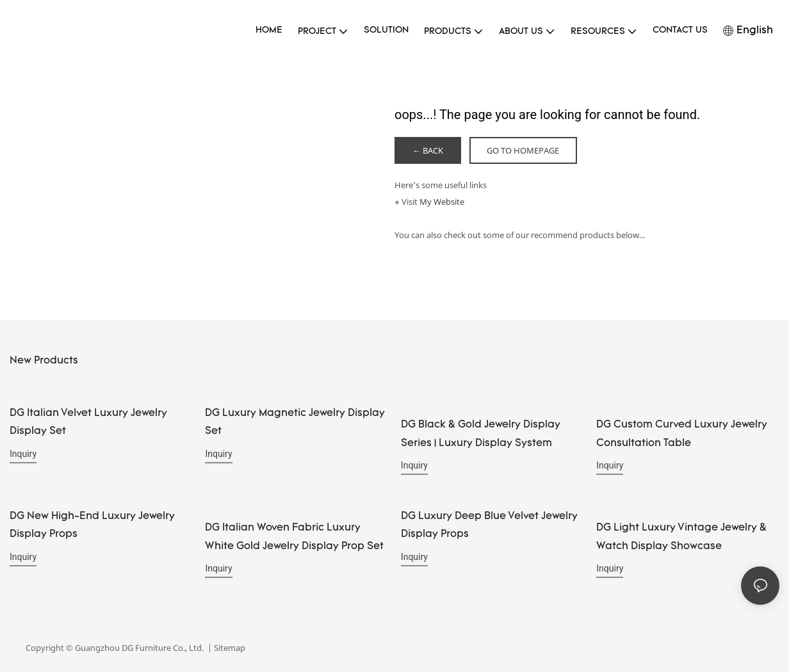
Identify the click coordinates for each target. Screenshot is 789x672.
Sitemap (229, 648)
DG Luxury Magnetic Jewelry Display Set (295, 423)
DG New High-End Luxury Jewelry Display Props (92, 525)
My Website (442, 202)
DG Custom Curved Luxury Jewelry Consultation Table (682, 434)
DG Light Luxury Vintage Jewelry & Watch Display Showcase (681, 537)
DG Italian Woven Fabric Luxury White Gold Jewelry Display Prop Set (294, 537)
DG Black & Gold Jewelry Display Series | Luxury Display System (481, 434)
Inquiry (23, 454)
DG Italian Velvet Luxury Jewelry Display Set (88, 423)
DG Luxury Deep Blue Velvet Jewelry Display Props (489, 525)
